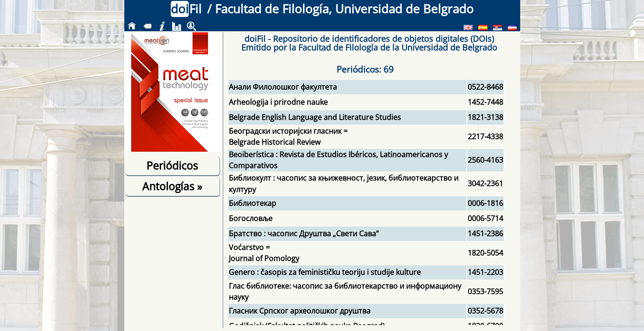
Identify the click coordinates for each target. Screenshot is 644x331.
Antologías (172, 186)
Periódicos (172, 165)
